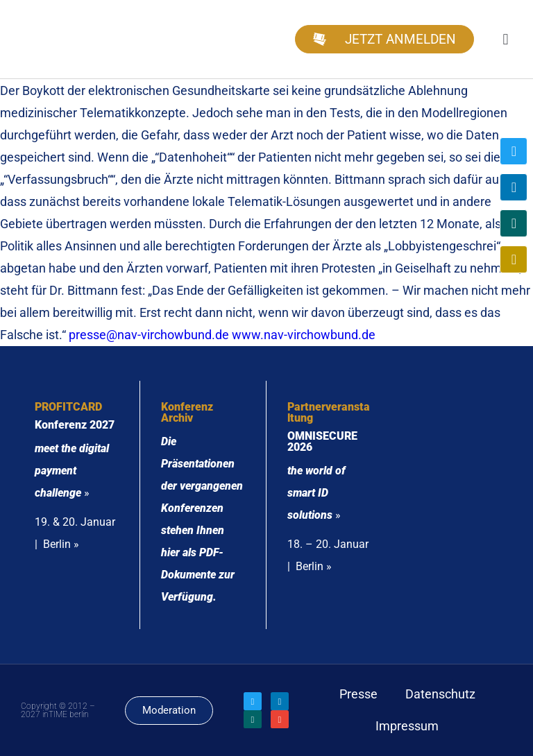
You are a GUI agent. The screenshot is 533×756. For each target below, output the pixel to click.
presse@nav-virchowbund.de (149, 335)
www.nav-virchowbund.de (304, 335)
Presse (358, 694)
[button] (506, 39)
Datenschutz (440, 694)
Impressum (407, 726)
